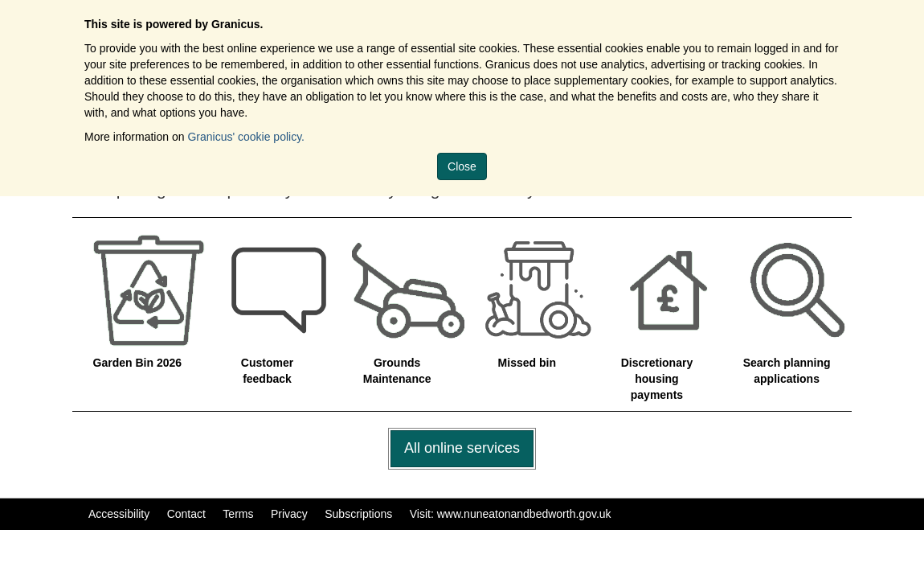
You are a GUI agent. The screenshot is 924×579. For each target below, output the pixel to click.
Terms (238, 514)
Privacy (289, 514)
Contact (186, 514)
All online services (462, 448)
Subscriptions (358, 514)
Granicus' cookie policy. (246, 137)
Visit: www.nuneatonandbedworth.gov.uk (511, 514)
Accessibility (119, 514)
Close (462, 166)
